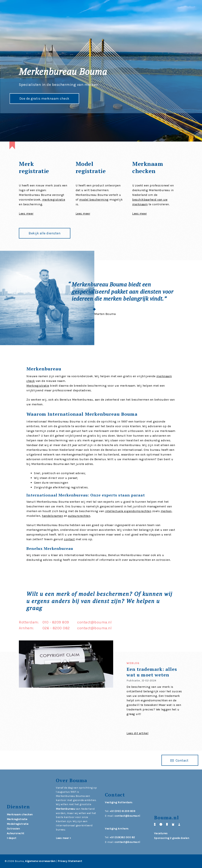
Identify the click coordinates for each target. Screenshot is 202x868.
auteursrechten (79, 516)
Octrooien (13, 829)
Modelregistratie (18, 824)
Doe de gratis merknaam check (44, 98)
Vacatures (161, 833)
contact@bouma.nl (94, 622)
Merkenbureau (65, 809)
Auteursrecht (16, 833)
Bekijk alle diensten (45, 233)
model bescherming (94, 200)
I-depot (12, 838)
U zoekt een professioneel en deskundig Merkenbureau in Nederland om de (153, 190)
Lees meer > (63, 838)
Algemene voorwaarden (40, 861)
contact (69, 539)
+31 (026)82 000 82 (122, 837)
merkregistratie (54, 200)
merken (166, 511)
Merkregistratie (38, 386)
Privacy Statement (70, 861)
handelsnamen (52, 516)
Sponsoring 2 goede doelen (172, 838)
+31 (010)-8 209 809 (123, 811)
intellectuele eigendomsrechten (128, 511)
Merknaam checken (20, 815)
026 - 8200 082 (56, 628)
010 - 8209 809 (56, 622)
